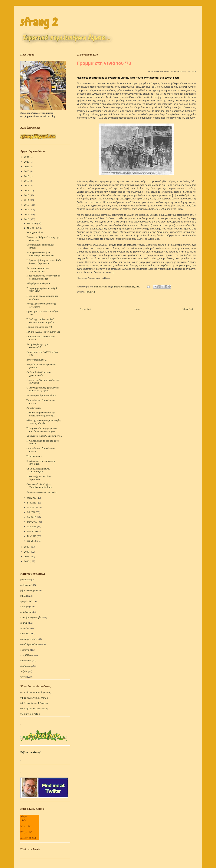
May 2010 (32, 522)
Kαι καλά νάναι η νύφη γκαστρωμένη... (38, 269)
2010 (27, 219)
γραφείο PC (26, 601)
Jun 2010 (32, 517)
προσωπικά (26, 661)
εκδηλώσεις (26, 612)
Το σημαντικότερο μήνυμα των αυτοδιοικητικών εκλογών (42, 430)
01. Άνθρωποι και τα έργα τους (36, 692)
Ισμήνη (24, 623)
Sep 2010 (32, 503)
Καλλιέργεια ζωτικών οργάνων (41, 492)
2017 (27, 186)
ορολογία (25, 650)
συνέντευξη (26, 666)
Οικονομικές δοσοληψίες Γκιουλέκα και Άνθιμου (39, 486)
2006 (27, 561)
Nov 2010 (32, 228)
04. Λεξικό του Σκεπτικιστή (34, 709)
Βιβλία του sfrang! (31, 752)
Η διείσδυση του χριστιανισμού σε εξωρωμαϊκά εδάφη (43, 277)
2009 (27, 547)
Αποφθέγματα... (34, 408)
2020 (27, 171)
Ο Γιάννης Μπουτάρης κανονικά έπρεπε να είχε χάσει (42, 389)
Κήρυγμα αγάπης (35, 232)
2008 (27, 552)
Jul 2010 (32, 512)
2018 (27, 181)
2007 (27, 556)
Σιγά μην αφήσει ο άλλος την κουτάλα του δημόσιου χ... (41, 414)
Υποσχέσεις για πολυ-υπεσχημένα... (44, 436)
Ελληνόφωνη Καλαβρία (38, 283)
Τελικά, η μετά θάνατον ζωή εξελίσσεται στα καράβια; (40, 321)
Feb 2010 (32, 536)
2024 (27, 157)
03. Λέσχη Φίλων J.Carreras (34, 703)
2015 (27, 195)
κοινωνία (90, 292)
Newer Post (85, 309)
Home (137, 309)
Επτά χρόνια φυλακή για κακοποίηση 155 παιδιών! (40, 254)
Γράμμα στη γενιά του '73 (39, 327)
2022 (27, 166)
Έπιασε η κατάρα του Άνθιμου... (42, 395)
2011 (27, 214)
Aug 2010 (32, 507)
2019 (27, 176)
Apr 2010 (32, 526)
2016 (27, 190)
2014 (27, 200)
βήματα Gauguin (29, 590)
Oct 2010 (32, 498)
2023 (27, 162)
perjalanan (25, 580)
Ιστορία (24, 628)
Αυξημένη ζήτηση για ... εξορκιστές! (38, 346)
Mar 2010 (32, 531)
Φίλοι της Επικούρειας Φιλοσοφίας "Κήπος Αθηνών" (44, 422)
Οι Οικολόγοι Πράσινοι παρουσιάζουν (38, 470)
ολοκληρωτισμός (29, 639)
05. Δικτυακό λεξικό (30, 714)
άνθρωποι (25, 585)
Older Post (188, 309)
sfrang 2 (39, 22)
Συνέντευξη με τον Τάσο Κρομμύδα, (38, 478)
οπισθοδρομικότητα (30, 644)
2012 (27, 210)
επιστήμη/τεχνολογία (31, 617)
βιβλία (23, 596)
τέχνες (23, 677)
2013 (27, 205)
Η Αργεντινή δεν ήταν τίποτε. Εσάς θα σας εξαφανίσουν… (44, 262)
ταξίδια (24, 671)
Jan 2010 (32, 541)
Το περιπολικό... (34, 456)
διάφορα (25, 607)
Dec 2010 (32, 223)
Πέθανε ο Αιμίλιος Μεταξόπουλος (43, 332)
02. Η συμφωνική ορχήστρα (34, 698)
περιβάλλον (26, 655)
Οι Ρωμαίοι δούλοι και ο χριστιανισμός (38, 374)
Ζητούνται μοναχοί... (37, 360)
